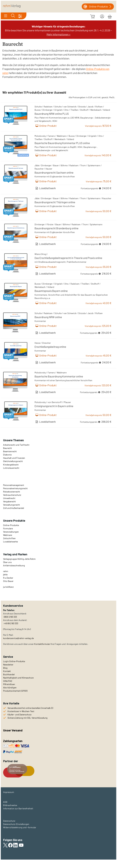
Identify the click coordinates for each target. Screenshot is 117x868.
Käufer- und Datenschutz (19, 714)
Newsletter (8, 665)
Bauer (56, 165)
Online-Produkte (11, 525)
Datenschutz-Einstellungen (16, 824)
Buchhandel (9, 674)
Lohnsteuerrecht (11, 468)
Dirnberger (47, 110)
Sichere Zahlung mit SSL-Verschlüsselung (27, 718)
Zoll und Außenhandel (14, 508)
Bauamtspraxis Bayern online (51, 291)
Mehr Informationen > (59, 34)
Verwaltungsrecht (11, 505)
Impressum (9, 792)
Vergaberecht (9, 501)
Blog (5, 668)
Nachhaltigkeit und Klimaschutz (18, 678)
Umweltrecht (9, 498)
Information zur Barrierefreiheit (18, 808)
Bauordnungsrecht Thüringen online (55, 202)
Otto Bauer (8, 581)
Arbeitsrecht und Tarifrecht (16, 445)
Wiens (37, 254)
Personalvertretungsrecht (15, 488)
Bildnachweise (10, 805)
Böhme (64, 165)
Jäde (37, 165)
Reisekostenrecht (12, 492)
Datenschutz (9, 821)
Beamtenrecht (10, 451)
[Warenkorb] (110, 16)
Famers (51, 136)
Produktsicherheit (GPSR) (15, 691)
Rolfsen (99, 107)
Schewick (72, 107)
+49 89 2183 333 (11, 623)
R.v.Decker (8, 578)
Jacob (90, 107)
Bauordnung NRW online (48, 317)
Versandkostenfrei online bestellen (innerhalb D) (30, 708)
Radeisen (48, 107)
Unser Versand (13, 730)
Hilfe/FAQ (8, 681)
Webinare (8, 535)
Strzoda (82, 107)
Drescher (46, 343)
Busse (37, 110)
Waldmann (62, 136)
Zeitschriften (9, 538)
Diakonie (7, 455)
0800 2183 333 (10, 617)
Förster (50, 224)
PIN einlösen (9, 684)
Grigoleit (58, 110)
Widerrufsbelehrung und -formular (20, 827)
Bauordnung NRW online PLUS (52, 114)
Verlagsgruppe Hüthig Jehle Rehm (19, 559)
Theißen (74, 110)
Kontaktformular (42, 644)
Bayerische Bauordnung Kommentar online (59, 376)
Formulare (8, 528)
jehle (5, 574)
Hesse (37, 343)
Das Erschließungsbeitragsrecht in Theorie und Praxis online (68, 258)
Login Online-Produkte (14, 661)
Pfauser (67, 402)
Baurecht (7, 448)
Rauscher (39, 169)
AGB (5, 802)
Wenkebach (96, 110)
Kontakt (7, 671)
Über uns (7, 562)
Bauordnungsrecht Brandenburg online (56, 228)
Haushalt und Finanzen (14, 458)
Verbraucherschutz (12, 495)
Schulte (38, 107)
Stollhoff (84, 110)
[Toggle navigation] (6, 16)
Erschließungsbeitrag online (50, 347)
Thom (83, 165)
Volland (107, 110)
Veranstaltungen (11, 532)
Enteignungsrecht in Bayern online (54, 406)
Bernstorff (57, 402)
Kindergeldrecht (11, 465)
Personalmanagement (14, 485)
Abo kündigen (10, 687)
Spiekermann (94, 165)
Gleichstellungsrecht (13, 461)
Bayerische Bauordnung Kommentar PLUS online (62, 143)
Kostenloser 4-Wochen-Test (21, 711)
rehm (6, 571)
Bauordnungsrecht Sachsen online (54, 172)
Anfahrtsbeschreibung (14, 565)
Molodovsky (40, 136)
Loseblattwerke (10, 542)
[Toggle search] (13, 16)
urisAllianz (9, 587)
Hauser (49, 169)
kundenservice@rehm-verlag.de (18, 638)
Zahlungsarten (13, 741)
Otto (66, 110)
